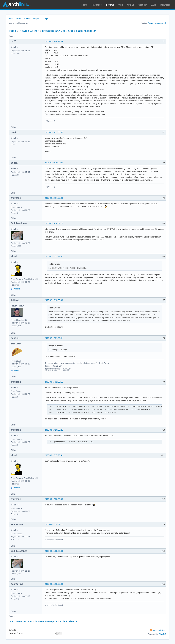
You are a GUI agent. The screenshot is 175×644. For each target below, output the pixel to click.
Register (37, 19)
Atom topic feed (159, 630)
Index (11, 19)
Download (165, 5)
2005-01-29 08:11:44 (54, 41)
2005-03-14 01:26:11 (54, 382)
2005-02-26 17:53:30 (54, 198)
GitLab (131, 5)
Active (150, 23)
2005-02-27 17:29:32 (54, 256)
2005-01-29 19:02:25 (54, 163)
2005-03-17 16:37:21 (54, 430)
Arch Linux (17, 5)
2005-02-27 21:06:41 (54, 338)
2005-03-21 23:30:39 (54, 551)
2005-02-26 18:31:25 (54, 223)
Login (46, 19)
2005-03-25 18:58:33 (54, 584)
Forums (110, 5)
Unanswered (160, 23)
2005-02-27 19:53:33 (54, 300)
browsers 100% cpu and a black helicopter (69, 31)
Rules (19, 19)
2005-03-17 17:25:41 (54, 455)
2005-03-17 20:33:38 (54, 499)
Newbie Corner (29, 31)
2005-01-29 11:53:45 (54, 132)
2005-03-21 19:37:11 (54, 524)
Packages (97, 5)
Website (17, 289)
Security (143, 5)
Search (27, 19)
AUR (154, 5)
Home (84, 5)
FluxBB (162, 634)
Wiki (121, 5)
